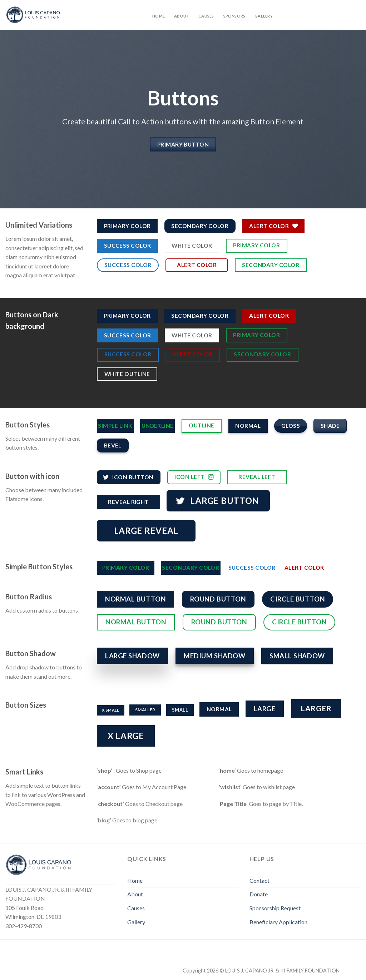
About (182, 16)
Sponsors (234, 16)
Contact (259, 880)
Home (159, 16)
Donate (259, 894)
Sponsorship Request (275, 908)
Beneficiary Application (278, 922)
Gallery (264, 16)
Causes (206, 16)
